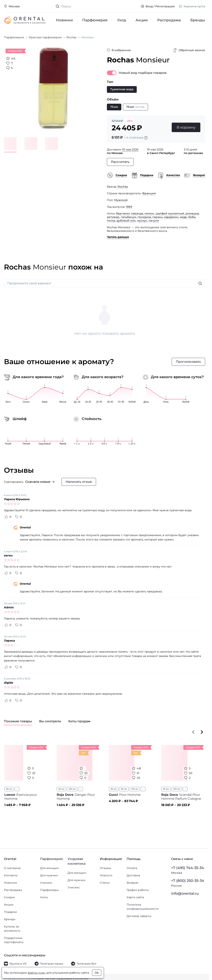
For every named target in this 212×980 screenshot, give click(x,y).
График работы (138, 890)
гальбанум (128, 217)
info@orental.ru (185, 894)
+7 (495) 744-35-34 (188, 868)
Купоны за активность (12, 929)
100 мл (72, 789)
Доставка (133, 875)
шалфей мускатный (170, 213)
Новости (106, 875)
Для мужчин (49, 875)
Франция (149, 193)
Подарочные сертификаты (14, 940)
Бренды (198, 20)
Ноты (44, 897)
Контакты (11, 875)
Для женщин (49, 868)
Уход (122, 20)
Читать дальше (118, 237)
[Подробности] (146, 138)
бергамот (123, 213)
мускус (142, 221)
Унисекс (46, 883)
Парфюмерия (95, 20)
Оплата (132, 868)
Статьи (105, 883)
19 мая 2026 (130, 149)
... (17, 789)
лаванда (137, 213)
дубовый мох (126, 221)
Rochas (123, 187)
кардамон (171, 217)
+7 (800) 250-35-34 (188, 881)
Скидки (9, 897)
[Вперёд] (202, 732)
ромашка (192, 213)
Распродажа (169, 20)
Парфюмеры (49, 890)
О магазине (12, 868)
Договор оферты (139, 916)
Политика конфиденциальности (143, 907)
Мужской (121, 200)
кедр (183, 217)
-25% (130, 121)
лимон (149, 213)
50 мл (9, 789)
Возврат (133, 883)
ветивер (113, 217)
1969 (129, 207)
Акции (142, 20)
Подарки (10, 912)
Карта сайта (135, 897)
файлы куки (36, 973)
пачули (154, 221)
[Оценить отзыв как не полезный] (17, 517)
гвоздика (144, 217)
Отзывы (105, 868)
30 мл (114, 789)
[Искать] (200, 283)
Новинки (64, 20)
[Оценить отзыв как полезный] (6, 517)
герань (157, 217)
